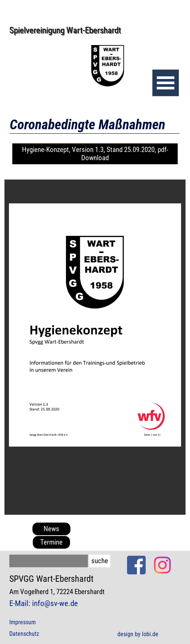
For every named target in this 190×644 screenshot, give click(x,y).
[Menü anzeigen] (166, 83)
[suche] (49, 561)
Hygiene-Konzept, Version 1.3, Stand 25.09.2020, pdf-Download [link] (95, 154)
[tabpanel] (60, 591)
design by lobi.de (138, 634)
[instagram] (162, 565)
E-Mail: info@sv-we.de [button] (44, 603)
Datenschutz (24, 634)
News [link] (51, 529)
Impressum (23, 622)
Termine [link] (51, 542)
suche (100, 561)
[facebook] (136, 565)
